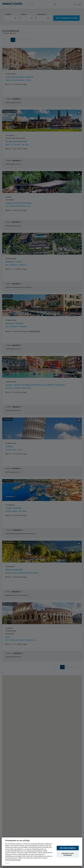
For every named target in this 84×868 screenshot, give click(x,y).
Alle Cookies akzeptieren (68, 848)
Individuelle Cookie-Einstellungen (68, 854)
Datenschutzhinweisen (13, 860)
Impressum (7, 863)
